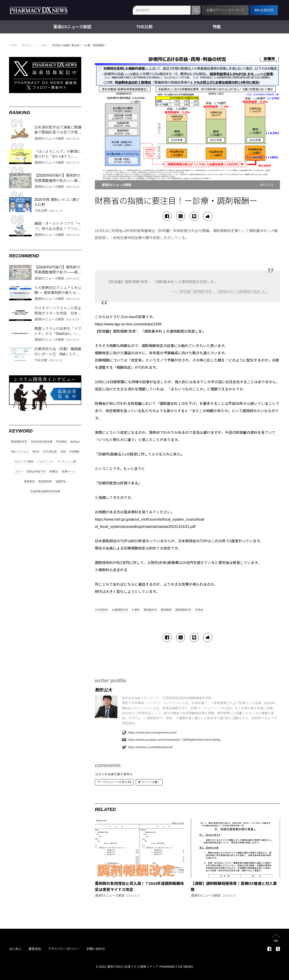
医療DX (54, 472)
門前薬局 (61, 442)
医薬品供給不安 (36, 472)
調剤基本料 (150, 610)
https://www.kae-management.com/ (149, 733)
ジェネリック (45, 462)
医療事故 (29, 482)
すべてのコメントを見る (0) (114, 782)
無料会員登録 (264, 10)
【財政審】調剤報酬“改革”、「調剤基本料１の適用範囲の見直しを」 (223, 291)
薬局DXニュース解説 (72, 27)
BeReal (75, 442)
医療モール (69, 472)
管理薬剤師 (45, 482)
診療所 (136, 610)
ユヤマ (19, 472)
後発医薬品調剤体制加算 (45, 492)
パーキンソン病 (66, 462)
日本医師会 (102, 610)
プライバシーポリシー (64, 949)
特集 (217, 27)
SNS (63, 452)
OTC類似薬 (50, 452)
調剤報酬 (166, 610)
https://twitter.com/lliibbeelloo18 (147, 747)
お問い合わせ (96, 949)
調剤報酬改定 (183, 610)
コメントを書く (149, 782)
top (276, 940)
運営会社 (35, 949)
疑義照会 (61, 482)
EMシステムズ (20, 452)
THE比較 (144, 27)
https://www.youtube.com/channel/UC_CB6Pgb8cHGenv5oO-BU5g (171, 740)
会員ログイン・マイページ (225, 10)
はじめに (15, 949)
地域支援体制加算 (42, 442)
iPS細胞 (74, 452)
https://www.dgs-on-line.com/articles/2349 (128, 324)
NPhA (36, 452)
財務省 (199, 610)
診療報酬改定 (120, 610)
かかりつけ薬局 (24, 462)
